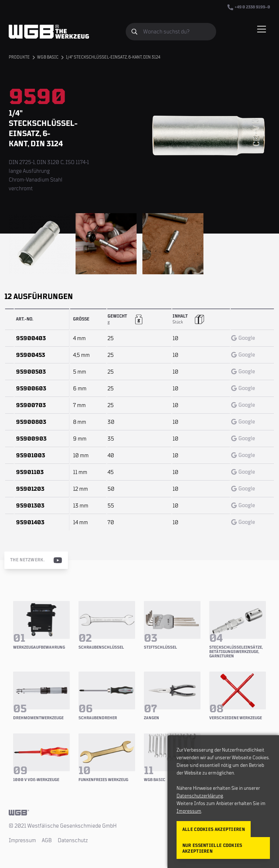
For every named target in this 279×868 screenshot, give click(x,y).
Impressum (22, 840)
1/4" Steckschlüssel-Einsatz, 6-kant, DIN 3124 (113, 57)
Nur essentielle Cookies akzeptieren (212, 849)
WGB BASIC (48, 57)
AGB (47, 840)
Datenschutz (73, 840)
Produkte (19, 57)
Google (243, 338)
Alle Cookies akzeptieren (214, 830)
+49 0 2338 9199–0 (249, 7)
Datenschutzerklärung (200, 796)
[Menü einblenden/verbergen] (262, 29)
